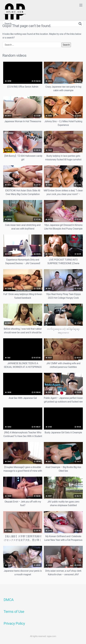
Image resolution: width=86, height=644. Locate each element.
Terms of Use (14, 612)
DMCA (9, 600)
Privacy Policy (14, 623)
